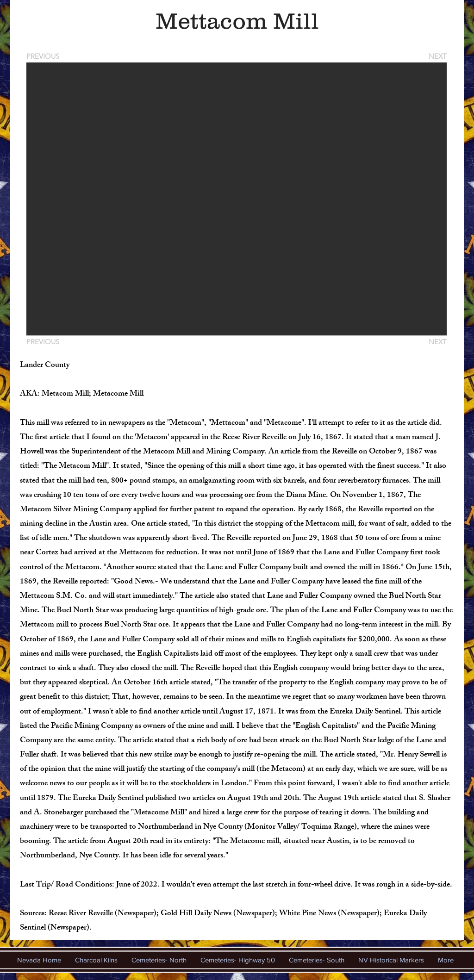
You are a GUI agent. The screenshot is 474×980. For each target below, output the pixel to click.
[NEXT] (437, 56)
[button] (237, 199)
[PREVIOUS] (44, 56)
